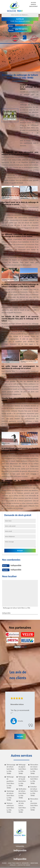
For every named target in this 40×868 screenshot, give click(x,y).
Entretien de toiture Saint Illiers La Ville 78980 (34, 791)
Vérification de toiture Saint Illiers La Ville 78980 (22, 793)
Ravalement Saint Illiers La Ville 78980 (34, 780)
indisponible (22, 26)
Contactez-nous (24, 865)
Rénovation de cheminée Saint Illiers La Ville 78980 (34, 804)
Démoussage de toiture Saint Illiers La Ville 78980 (11, 769)
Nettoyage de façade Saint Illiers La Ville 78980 (22, 781)
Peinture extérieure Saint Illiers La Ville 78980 (10, 808)
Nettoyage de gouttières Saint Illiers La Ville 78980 (10, 782)
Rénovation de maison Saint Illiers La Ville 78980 (34, 769)
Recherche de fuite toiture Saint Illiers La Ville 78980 (22, 807)
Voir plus (20, 736)
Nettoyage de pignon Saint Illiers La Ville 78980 (22, 769)
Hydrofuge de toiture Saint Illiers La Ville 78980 (10, 795)
